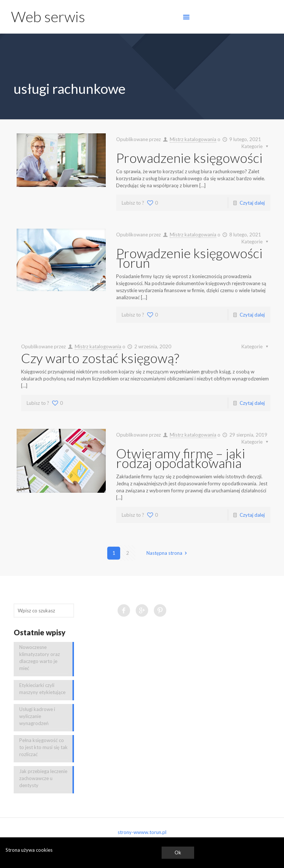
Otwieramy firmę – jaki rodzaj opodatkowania (181, 458)
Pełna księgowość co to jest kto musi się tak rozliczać (43, 747)
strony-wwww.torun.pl (142, 832)
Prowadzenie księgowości (189, 158)
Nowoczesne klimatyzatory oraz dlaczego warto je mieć (40, 658)
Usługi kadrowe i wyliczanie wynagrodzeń (37, 716)
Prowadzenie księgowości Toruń (189, 258)
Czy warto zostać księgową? (100, 358)
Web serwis (48, 17)
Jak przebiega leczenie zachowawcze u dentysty (43, 778)
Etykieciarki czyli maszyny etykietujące (42, 689)
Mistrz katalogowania (193, 139)
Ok (178, 852)
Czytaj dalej (252, 203)
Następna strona (168, 553)
